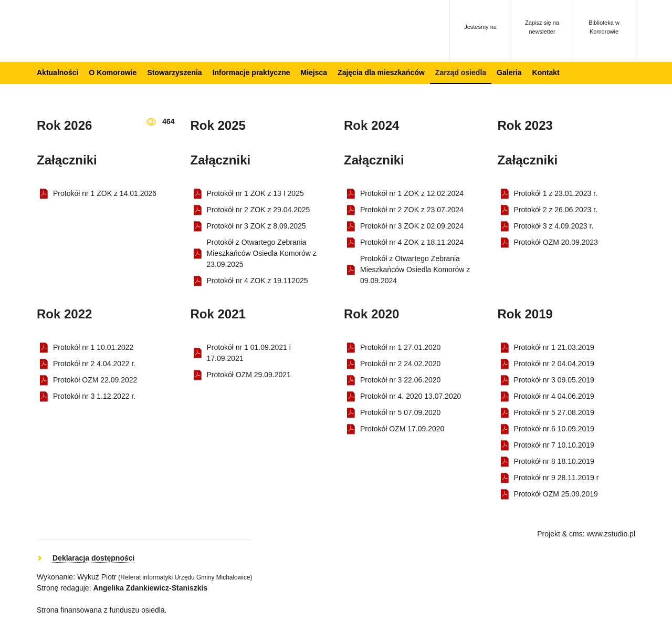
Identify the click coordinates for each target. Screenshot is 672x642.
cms (576, 534)
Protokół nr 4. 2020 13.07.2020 (411, 396)
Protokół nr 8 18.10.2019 (554, 461)
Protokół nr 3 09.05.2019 (554, 380)
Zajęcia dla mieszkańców (381, 73)
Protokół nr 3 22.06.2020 (400, 380)
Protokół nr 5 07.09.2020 (400, 412)
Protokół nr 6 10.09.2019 (554, 429)
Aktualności (57, 73)
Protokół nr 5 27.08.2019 (554, 412)
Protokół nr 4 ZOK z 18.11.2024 (412, 242)
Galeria (509, 73)
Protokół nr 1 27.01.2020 (400, 347)
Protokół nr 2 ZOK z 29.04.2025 (259, 210)
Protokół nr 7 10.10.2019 (554, 445)
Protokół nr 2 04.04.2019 (554, 364)
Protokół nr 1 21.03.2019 (554, 347)
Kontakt (546, 73)
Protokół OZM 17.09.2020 (402, 429)
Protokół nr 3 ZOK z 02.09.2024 (412, 226)
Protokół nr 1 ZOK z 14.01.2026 (105, 193)
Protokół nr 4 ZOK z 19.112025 (258, 281)
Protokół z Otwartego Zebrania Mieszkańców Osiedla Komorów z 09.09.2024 (415, 270)
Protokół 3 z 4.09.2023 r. (554, 226)
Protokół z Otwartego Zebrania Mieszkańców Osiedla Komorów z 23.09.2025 (262, 253)
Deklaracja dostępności (93, 558)
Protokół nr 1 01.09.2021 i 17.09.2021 (249, 353)
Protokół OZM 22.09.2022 (95, 380)
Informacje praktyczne (251, 73)
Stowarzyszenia (174, 73)
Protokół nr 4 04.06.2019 (554, 396)
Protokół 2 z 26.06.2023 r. (556, 210)
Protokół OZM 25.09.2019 (556, 494)
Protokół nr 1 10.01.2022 (93, 347)
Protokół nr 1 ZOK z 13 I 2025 (255, 193)
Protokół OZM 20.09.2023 (556, 242)
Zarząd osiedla (461, 73)
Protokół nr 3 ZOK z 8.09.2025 (256, 226)
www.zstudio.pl (611, 534)
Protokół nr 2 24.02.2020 (400, 364)
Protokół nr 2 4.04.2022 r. (94, 364)
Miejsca (314, 73)
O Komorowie (113, 73)
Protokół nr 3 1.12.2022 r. (94, 396)
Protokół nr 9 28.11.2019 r (556, 478)
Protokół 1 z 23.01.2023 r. (556, 193)
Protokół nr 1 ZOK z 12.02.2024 (412, 193)
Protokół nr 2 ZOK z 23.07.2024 (412, 210)
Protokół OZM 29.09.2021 (249, 375)
